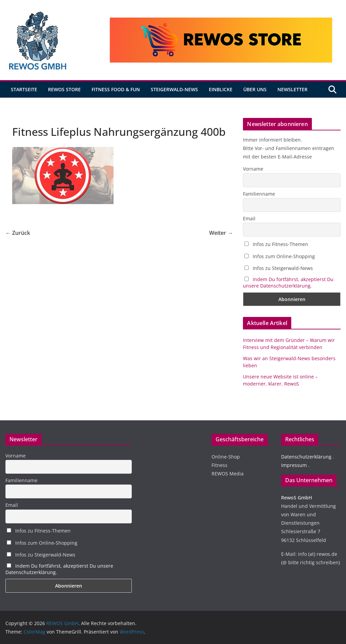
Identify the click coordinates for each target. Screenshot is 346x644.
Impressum (294, 465)
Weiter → (221, 233)
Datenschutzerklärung (306, 457)
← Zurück (18, 233)
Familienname (259, 194)
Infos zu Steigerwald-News (279, 268)
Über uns (255, 89)
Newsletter (292, 89)
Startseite (24, 89)
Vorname (253, 169)
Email (249, 218)
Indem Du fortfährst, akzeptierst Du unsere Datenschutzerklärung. (288, 282)
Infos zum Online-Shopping (280, 256)
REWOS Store (64, 89)
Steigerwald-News (174, 89)
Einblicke (221, 89)
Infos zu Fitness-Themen (276, 244)
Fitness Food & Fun (116, 89)
